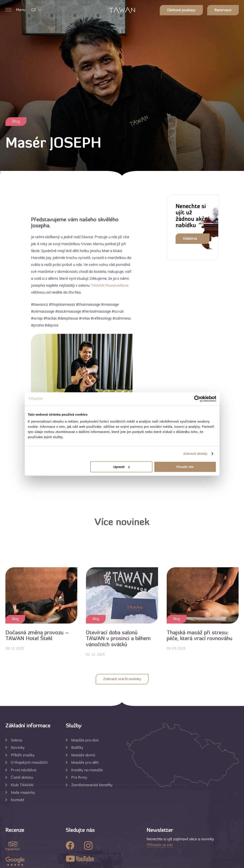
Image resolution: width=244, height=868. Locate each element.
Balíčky (77, 747)
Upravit (121, 467)
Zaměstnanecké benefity (92, 785)
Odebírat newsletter (192, 240)
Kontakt (18, 800)
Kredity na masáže (87, 770)
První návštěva (23, 770)
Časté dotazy (22, 777)
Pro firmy (79, 777)
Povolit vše (185, 467)
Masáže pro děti (85, 762)
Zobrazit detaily (195, 454)
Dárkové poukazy (181, 10)
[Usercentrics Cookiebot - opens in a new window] (197, 399)
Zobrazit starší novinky (122, 679)
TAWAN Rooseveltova (109, 285)
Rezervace (223, 10)
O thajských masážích (29, 762)
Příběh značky (23, 755)
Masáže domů (83, 755)
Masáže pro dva (85, 740)
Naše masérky (23, 792)
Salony (17, 740)
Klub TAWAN (22, 785)
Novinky (18, 747)
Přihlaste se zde (160, 845)
